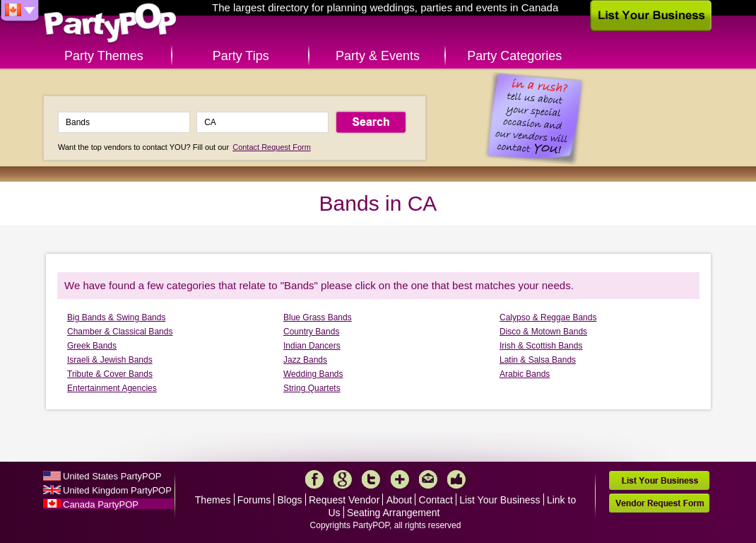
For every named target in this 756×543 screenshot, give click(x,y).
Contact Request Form (272, 147)
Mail (428, 479)
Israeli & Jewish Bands (110, 360)
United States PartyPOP (112, 476)
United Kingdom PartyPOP (117, 490)
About (400, 500)
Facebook (314, 479)
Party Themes (104, 56)
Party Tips (241, 56)
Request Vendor (344, 500)
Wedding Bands (313, 374)
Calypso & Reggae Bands (548, 317)
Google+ (343, 479)
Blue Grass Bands (318, 317)
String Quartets (312, 388)
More (400, 479)
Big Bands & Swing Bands (116, 317)
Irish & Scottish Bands (541, 346)
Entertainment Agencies (112, 388)
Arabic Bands (525, 374)
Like (456, 479)
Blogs (290, 500)
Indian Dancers (312, 346)
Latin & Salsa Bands (538, 360)
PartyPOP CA (110, 24)
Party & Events (378, 56)
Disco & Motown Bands (543, 332)
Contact (436, 500)
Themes (213, 500)
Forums (254, 500)
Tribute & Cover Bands (110, 374)
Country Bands (311, 332)
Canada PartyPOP (101, 504)
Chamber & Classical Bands (120, 332)
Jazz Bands (305, 360)
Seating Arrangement (394, 513)
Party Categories (514, 56)
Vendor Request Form (659, 503)
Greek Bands (92, 346)
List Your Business (500, 500)
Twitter (371, 479)
